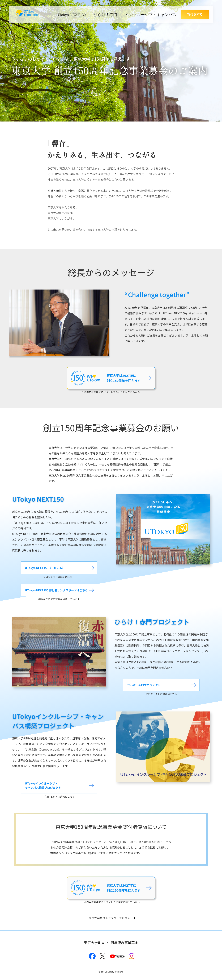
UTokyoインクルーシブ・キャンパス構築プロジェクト (43, 786)
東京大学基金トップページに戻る (109, 918)
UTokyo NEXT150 (71, 15)
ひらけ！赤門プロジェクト (144, 685)
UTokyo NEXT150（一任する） (45, 568)
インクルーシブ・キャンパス (151, 15)
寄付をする (195, 14)
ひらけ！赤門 (105, 15)
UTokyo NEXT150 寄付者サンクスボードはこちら (56, 590)
